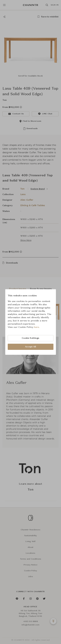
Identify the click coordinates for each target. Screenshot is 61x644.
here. (37, 327)
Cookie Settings (31, 338)
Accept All (31, 347)
